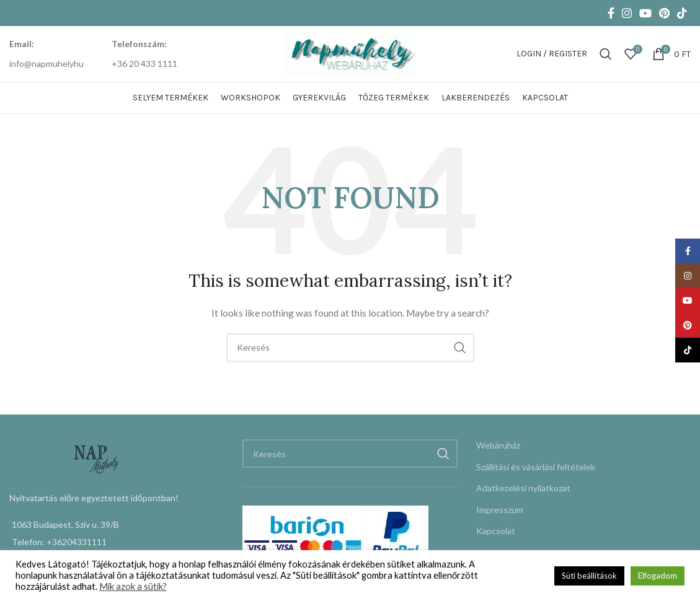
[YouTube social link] (645, 13)
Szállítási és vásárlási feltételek (536, 467)
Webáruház (498, 445)
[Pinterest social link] (664, 13)
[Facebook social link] (611, 13)
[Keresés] (606, 54)
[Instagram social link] (627, 13)
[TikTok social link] (682, 13)
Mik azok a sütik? (133, 586)
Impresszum (500, 510)
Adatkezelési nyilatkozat (523, 488)
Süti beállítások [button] (589, 576)
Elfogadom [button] (658, 576)
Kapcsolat (496, 531)
